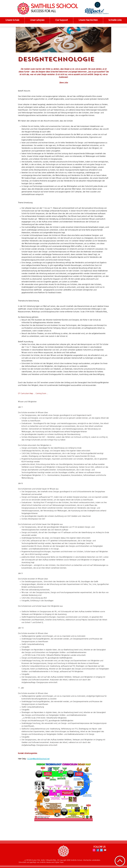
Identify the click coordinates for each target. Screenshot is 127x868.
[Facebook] (98, 850)
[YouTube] (105, 850)
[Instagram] (94, 850)
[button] (12, 20)
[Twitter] (101, 850)
